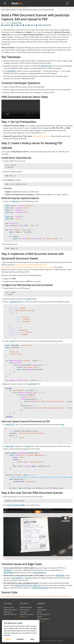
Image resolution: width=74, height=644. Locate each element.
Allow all (8, 639)
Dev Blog (10, 8)
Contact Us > (41, 621)
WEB (25, 25)
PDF (13, 25)
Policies (39, 612)
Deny (32, 639)
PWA (19, 25)
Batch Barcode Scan (10, 614)
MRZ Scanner (8, 612)
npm (45, 133)
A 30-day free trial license (42, 136)
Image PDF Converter (26, 614)
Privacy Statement (51, 641)
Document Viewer (21, 8)
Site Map (60, 641)
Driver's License (9, 607)
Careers (40, 617)
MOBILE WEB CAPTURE (44, 25)
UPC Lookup (24, 612)
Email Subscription (43, 619)
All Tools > (23, 617)
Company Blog (42, 610)
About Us (40, 607)
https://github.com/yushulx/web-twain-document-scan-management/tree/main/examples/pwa (36, 596)
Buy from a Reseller (43, 614)
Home (3, 8)
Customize (21, 639)
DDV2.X (32, 25)
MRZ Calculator (25, 610)
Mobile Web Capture (10, 610)
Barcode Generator (26, 607)
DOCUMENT (6, 25)
